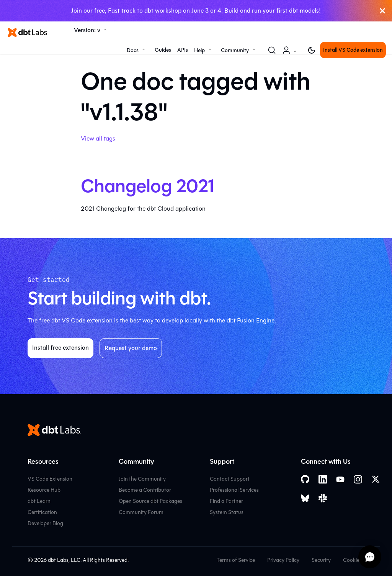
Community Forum (141, 512)
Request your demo (131, 348)
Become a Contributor (145, 490)
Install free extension (60, 348)
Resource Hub (44, 490)
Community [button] (235, 50)
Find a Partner (226, 501)
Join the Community (142, 479)
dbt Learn (39, 501)
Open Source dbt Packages (150, 501)
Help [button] (199, 50)
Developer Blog (45, 523)
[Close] (382, 11)
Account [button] (291, 54)
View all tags (98, 138)
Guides (163, 50)
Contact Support (230, 479)
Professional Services (234, 490)
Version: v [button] (87, 30)
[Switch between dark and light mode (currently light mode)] (312, 50)
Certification (42, 512)
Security (321, 560)
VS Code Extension (50, 479)
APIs (183, 50)
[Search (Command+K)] (272, 50)
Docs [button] (133, 50)
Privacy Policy (283, 560)
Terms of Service (236, 560)
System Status (227, 512)
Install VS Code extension (353, 50)
